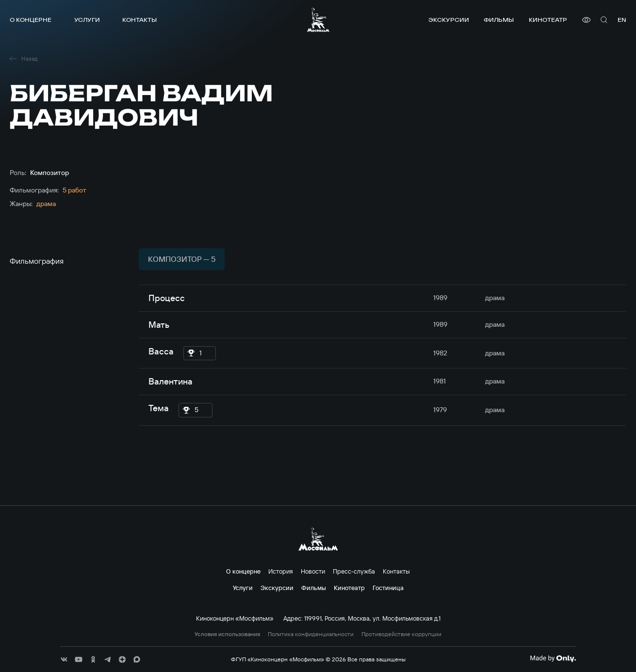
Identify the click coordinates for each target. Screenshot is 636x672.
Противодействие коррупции (401, 634)
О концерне (31, 20)
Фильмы (499, 20)
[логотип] (318, 20)
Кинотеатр (548, 20)
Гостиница (388, 588)
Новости (313, 571)
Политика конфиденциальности (311, 634)
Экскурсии (449, 20)
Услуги (87, 20)
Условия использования (227, 634)
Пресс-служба (354, 571)
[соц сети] (64, 659)
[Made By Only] (553, 658)
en (622, 20)
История (281, 571)
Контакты (139, 20)
